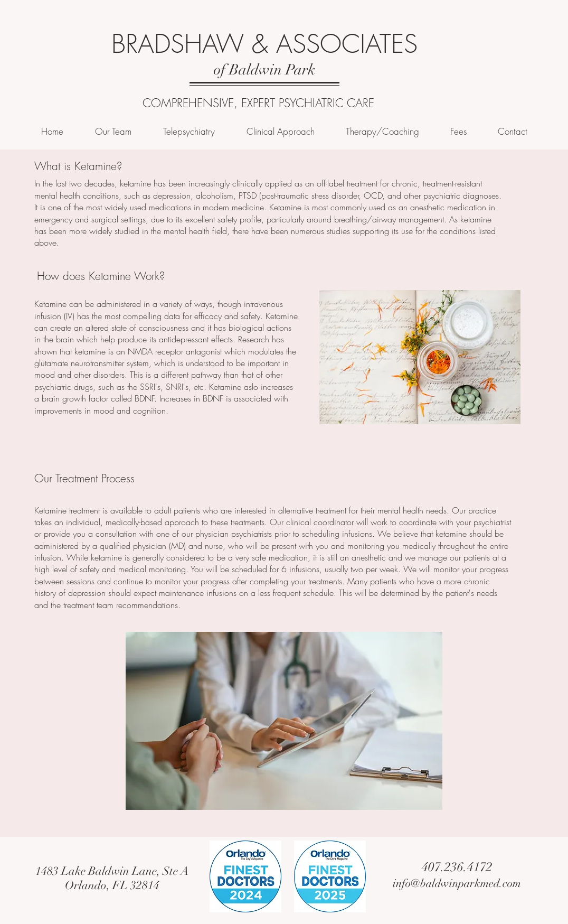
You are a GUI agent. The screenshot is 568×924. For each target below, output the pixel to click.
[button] (280, 131)
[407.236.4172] (457, 867)
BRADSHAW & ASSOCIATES (264, 44)
